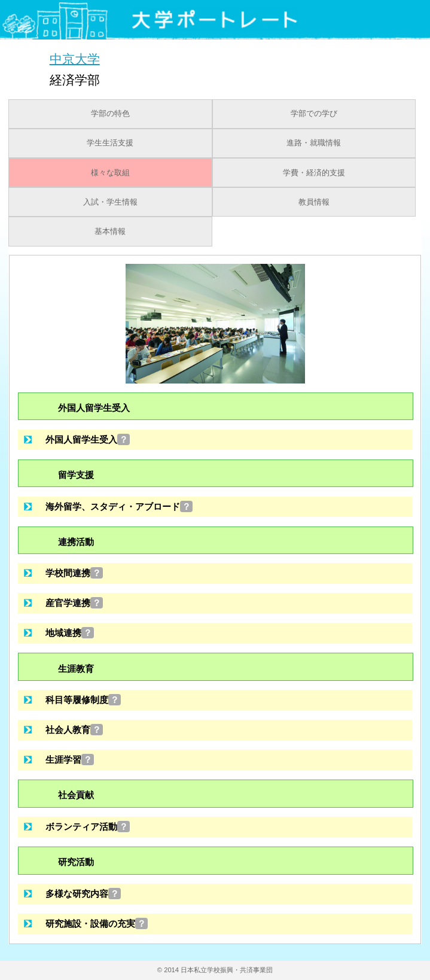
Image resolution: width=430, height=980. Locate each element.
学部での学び (314, 114)
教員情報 (314, 202)
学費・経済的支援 (314, 173)
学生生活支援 (110, 143)
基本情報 (110, 232)
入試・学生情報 (110, 202)
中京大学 (75, 58)
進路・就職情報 (314, 143)
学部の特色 (110, 114)
